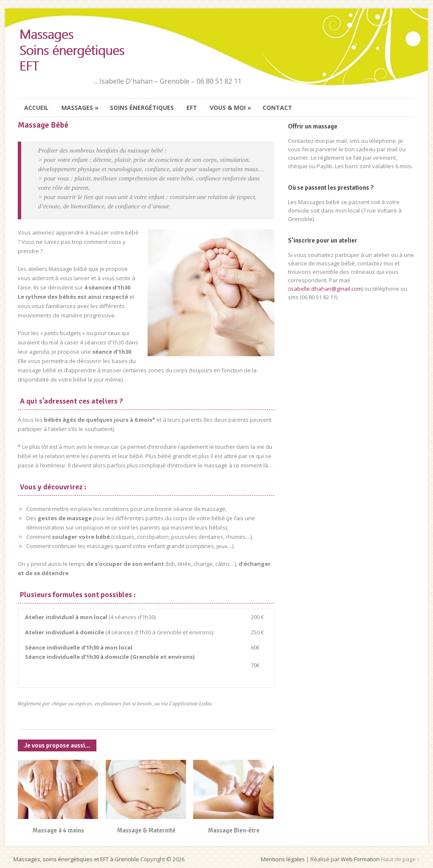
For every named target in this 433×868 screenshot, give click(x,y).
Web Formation (360, 859)
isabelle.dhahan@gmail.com (326, 289)
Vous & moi (231, 108)
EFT (192, 108)
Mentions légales (283, 859)
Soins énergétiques (142, 108)
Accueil (36, 108)
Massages (80, 108)
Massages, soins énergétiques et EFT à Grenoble (76, 859)
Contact (277, 108)
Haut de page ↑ (400, 859)
